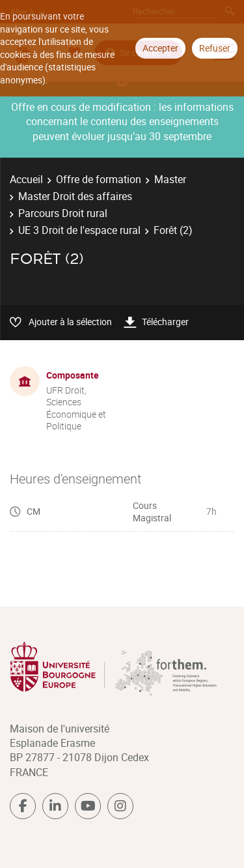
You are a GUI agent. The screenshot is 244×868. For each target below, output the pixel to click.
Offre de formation (99, 179)
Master (170, 179)
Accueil (26, 179)
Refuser (215, 48)
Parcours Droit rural (63, 213)
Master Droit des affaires (75, 196)
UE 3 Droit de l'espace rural (79, 230)
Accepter (160, 48)
